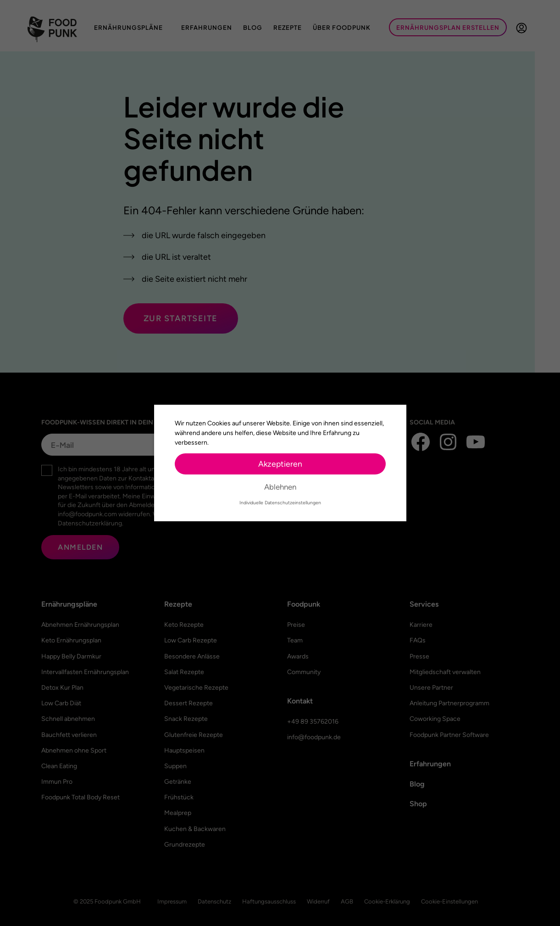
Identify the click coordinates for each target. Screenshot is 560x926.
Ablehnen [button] (280, 487)
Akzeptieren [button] (280, 464)
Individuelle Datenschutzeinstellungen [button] (280, 503)
